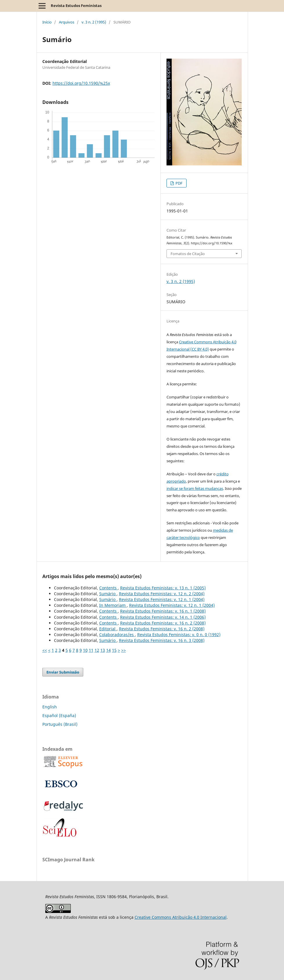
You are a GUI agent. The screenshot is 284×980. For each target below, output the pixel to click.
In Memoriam (113, 605)
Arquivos (67, 22)
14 (108, 650)
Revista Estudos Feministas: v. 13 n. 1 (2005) (163, 588)
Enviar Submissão (63, 672)
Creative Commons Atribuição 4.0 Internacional (181, 917)
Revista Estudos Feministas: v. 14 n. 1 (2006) (163, 617)
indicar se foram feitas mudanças (195, 488)
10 (85, 650)
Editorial (108, 629)
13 (103, 650)
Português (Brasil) (60, 724)
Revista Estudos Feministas (76, 6)
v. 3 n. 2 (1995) (94, 22)
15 (114, 650)
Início (47, 22)
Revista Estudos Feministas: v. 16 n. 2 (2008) (163, 623)
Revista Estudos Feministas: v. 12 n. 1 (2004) (162, 599)
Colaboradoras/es (117, 635)
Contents (108, 588)
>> (124, 650)
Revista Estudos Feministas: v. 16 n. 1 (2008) (163, 611)
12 (97, 650)
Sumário (108, 594)
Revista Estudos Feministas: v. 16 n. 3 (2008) (162, 640)
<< (45, 650)
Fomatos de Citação (188, 254)
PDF (179, 183)
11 (91, 650)
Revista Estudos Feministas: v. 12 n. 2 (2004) (162, 594)
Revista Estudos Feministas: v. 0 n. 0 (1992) (179, 635)
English (50, 707)
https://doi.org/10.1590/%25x (81, 83)
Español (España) (59, 715)
